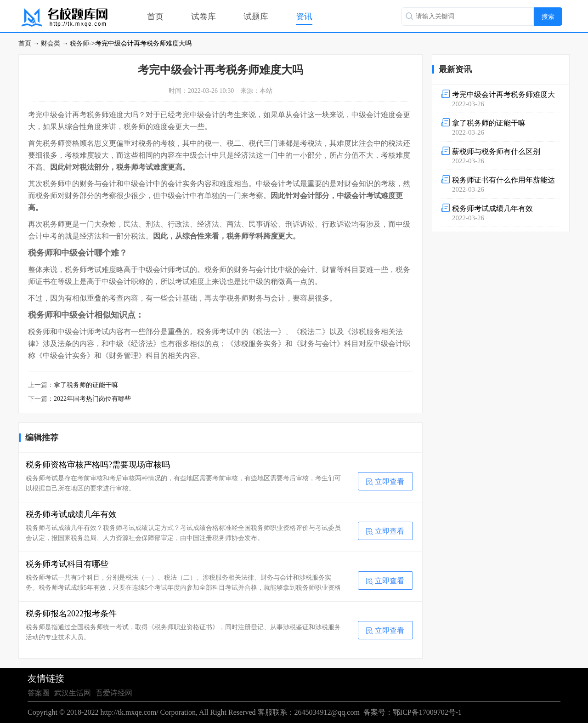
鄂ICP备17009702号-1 (427, 712)
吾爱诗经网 (114, 693)
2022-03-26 (501, 99)
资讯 (304, 17)
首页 (155, 17)
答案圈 (39, 693)
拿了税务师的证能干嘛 (86, 385)
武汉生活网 (73, 693)
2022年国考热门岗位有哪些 (92, 399)
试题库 (256, 17)
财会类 (51, 43)
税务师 (79, 43)
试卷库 (204, 17)
